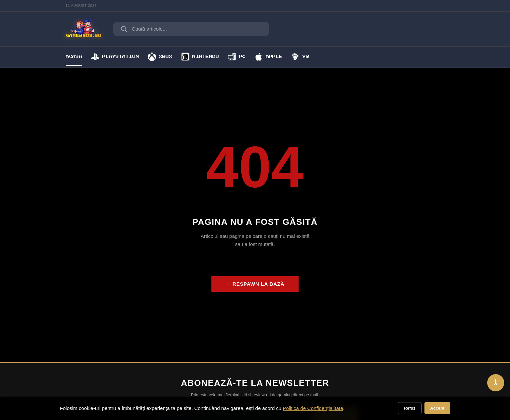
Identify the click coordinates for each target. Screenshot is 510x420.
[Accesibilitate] (496, 383)
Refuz (410, 408)
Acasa (74, 57)
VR (300, 57)
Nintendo (200, 57)
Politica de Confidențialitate (313, 408)
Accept (437, 408)
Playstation (115, 57)
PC (237, 57)
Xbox (160, 57)
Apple (268, 57)
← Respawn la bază (255, 284)
